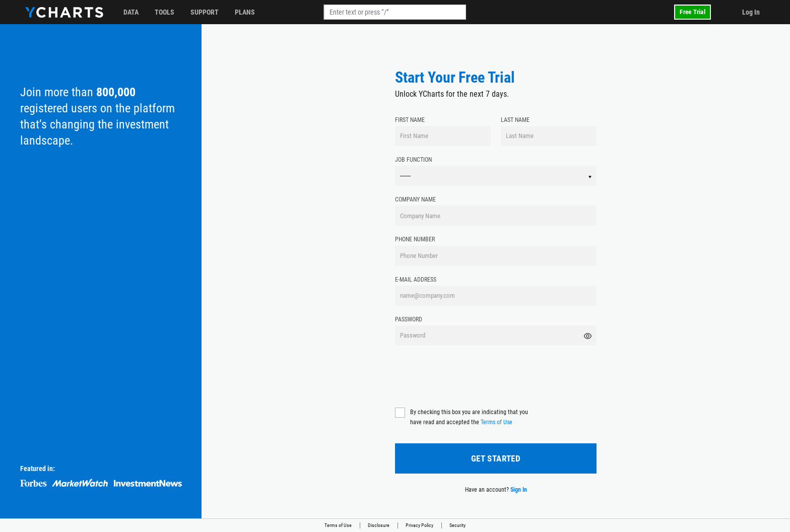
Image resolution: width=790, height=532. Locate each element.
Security (457, 525)
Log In (751, 12)
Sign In (519, 490)
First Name (410, 120)
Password (409, 319)
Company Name (415, 199)
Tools (164, 12)
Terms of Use (497, 422)
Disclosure (379, 525)
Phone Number (415, 239)
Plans (245, 12)
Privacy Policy (419, 525)
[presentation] (472, 375)
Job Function (413, 160)
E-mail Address (416, 280)
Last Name (515, 120)
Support (205, 12)
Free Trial (693, 12)
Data (131, 12)
